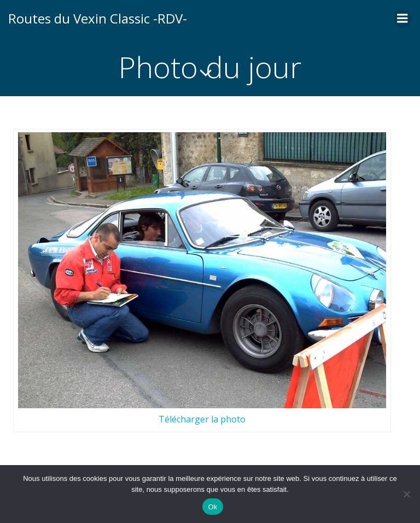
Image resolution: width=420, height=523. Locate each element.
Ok (212, 507)
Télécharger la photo (202, 419)
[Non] (406, 494)
